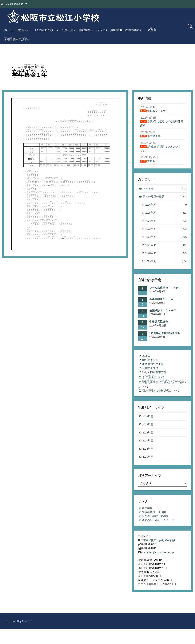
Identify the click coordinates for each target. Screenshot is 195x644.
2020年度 (166, 258)
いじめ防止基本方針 (155, 378)
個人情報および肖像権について (162, 397)
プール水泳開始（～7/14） (165, 293)
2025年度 (166, 216)
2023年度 (166, 233)
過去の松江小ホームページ (159, 529)
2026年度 (166, 208)
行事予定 (68, 30)
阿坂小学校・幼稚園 (155, 521)
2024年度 (166, 225)
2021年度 (166, 249)
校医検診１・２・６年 (163, 315)
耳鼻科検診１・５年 (161, 304)
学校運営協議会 (159, 326)
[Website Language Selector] (16, 4)
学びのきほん (151, 365)
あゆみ (147, 361)
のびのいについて (162, 390)
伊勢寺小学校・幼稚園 (156, 525)
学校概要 (85, 30)
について (155, 383)
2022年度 (166, 241)
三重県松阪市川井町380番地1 (159, 549)
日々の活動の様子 (45, 30)
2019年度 (166, 266)
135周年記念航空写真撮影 (165, 338)
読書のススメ (151, 374)
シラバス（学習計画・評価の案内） (120, 30)
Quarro (27, 621)
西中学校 (148, 517)
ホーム (8, 30)
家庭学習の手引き (154, 369)
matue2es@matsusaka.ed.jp (158, 561)
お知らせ (23, 30)
